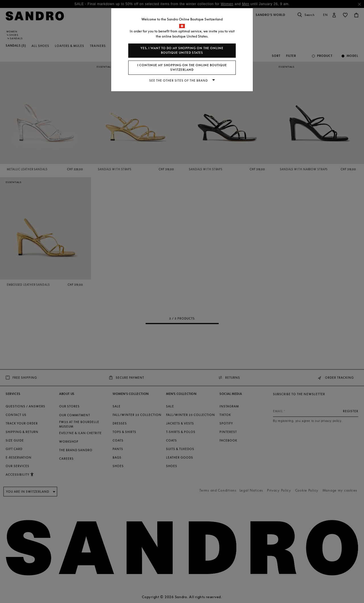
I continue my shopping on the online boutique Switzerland (182, 68)
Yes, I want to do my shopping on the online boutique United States (182, 50)
